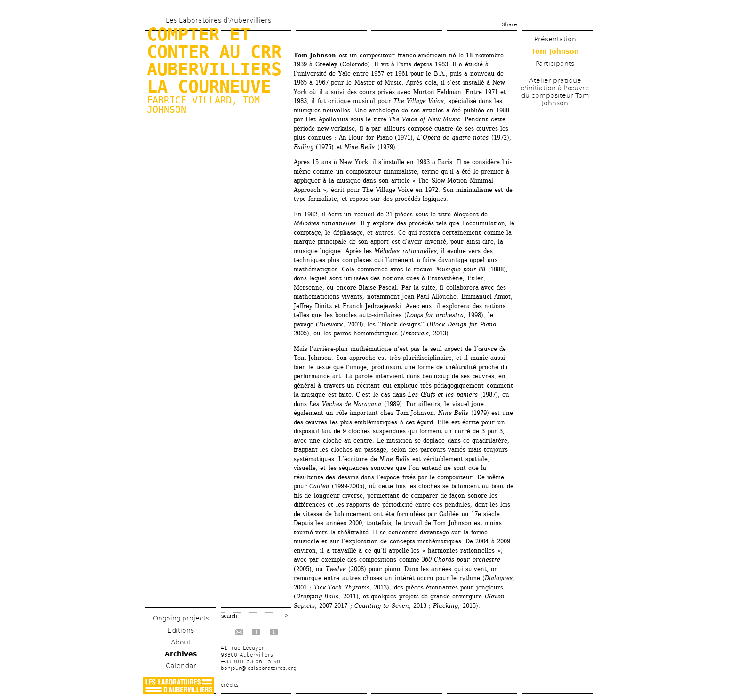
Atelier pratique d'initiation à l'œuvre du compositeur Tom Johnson (555, 92)
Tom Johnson (555, 51)
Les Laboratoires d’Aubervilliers (218, 20)
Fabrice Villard (189, 100)
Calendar (181, 666)
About (181, 642)
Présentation (555, 39)
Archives (181, 654)
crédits (230, 685)
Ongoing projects (181, 618)
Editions (181, 630)
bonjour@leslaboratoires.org (259, 668)
